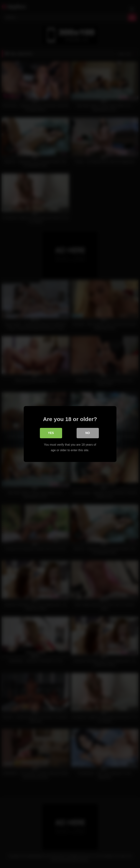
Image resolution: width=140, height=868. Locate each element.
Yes (51, 433)
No (88, 433)
